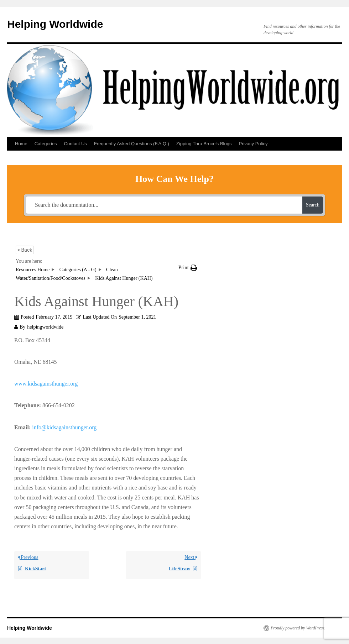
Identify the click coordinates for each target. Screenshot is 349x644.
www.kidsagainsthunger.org (46, 384)
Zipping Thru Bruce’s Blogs (204, 144)
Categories (46, 144)
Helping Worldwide (55, 24)
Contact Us (75, 144)
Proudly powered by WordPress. (298, 628)
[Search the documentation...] (164, 205)
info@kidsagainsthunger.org (64, 427)
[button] (188, 268)
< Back (25, 250)
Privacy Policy (253, 144)
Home (21, 144)
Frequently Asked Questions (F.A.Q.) (132, 144)
